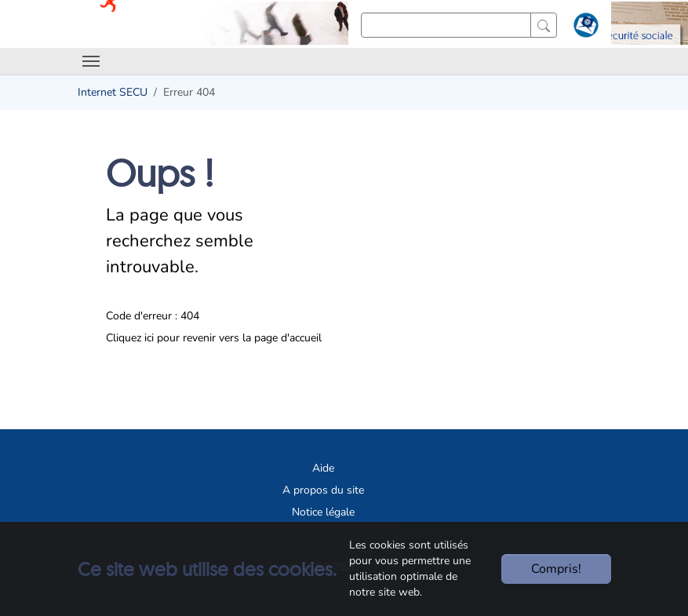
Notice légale (323, 512)
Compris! (556, 569)
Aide (323, 468)
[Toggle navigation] (91, 61)
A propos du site (323, 490)
